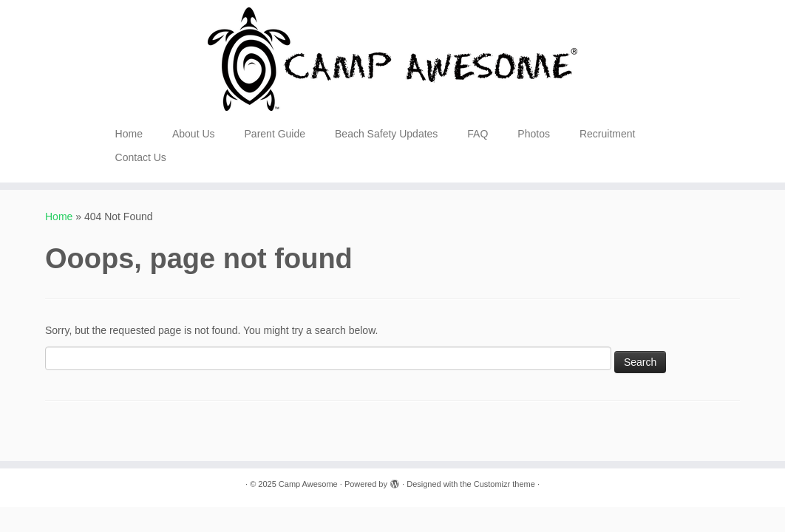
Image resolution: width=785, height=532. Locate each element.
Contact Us (141, 157)
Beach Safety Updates (386, 134)
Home (129, 134)
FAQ (478, 134)
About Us (194, 134)
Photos (534, 134)
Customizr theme (504, 484)
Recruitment (607, 134)
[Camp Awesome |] (392, 59)
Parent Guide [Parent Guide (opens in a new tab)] (275, 134)
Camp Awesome (308, 484)
